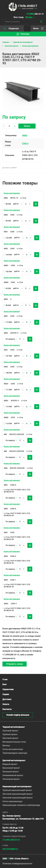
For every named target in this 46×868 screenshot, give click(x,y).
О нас (5, 679)
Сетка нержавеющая (12, 801)
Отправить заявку (15, 664)
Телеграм (25, 34)
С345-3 (25, 144)
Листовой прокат (10, 738)
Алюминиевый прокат (13, 775)
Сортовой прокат (12, 46)
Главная (6, 42)
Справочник (8, 689)
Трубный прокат (10, 734)
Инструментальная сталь (14, 742)
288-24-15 (35, 14)
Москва (29, 17)
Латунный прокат (11, 772)
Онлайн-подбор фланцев (18, 715)
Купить (27, 126)
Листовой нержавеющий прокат (18, 794)
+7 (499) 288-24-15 (11, 840)
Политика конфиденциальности (17, 864)
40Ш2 (25, 135)
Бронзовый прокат (11, 768)
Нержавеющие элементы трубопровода (21, 805)
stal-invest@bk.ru (10, 849)
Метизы (6, 746)
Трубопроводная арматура (15, 753)
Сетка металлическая (13, 749)
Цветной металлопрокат (14, 760)
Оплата (6, 704)
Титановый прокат (11, 779)
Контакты (7, 709)
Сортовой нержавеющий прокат (18, 798)
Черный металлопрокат (23, 42)
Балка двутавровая (30, 46)
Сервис (6, 694)
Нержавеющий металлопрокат (17, 787)
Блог (5, 684)
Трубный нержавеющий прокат (17, 790)
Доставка (7, 699)
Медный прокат (10, 764)
